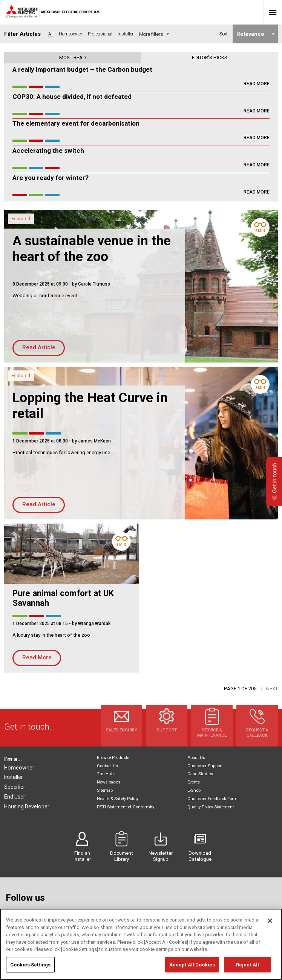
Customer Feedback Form (212, 799)
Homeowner (19, 768)
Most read (73, 58)
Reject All (248, 972)
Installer (14, 777)
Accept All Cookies (192, 972)
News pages (109, 782)
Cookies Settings (30, 972)
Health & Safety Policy (118, 799)
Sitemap (105, 790)
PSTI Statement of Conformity (126, 807)
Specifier (15, 787)
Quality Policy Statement (211, 807)
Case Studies (200, 774)
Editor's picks (210, 58)
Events (194, 782)
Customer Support (205, 766)
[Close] (270, 928)
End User (15, 797)
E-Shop (194, 790)
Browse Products (113, 758)
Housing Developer (27, 806)
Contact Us (107, 766)
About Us (196, 758)
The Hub (105, 774)
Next (272, 689)
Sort (223, 34)
